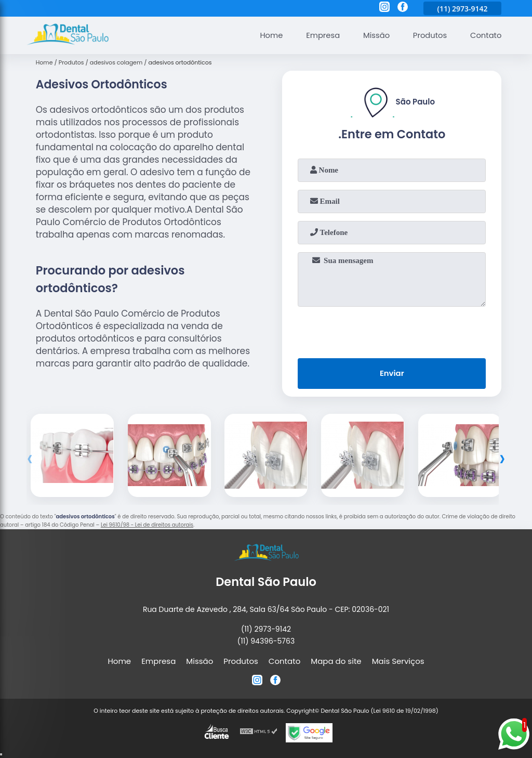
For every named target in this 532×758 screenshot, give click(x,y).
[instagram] (384, 8)
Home (268, 35)
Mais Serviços (398, 661)
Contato (486, 35)
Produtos (429, 35)
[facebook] (403, 8)
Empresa (321, 35)
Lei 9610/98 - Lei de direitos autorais (147, 525)
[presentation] (392, 330)
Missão (375, 35)
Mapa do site (336, 661)
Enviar (392, 374)
